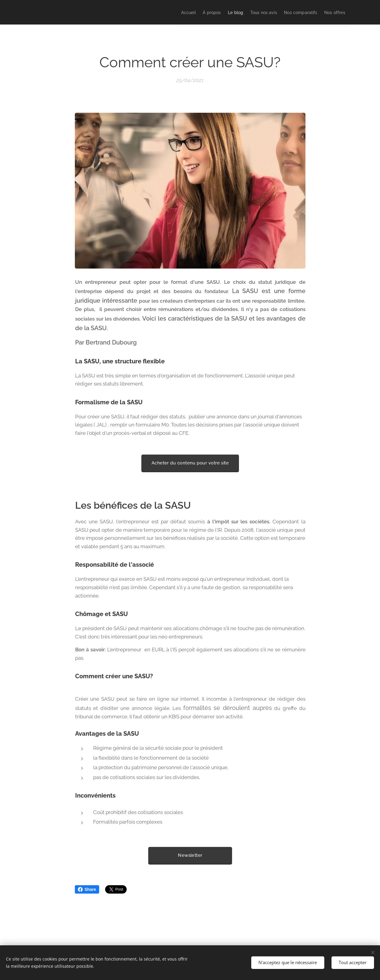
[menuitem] (159, 12)
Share (87, 889)
